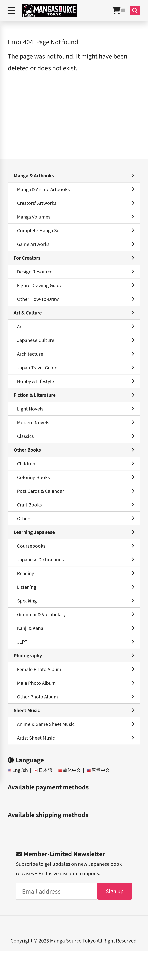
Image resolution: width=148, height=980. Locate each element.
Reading (27, 593)
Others (25, 536)
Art (21, 334)
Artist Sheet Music (37, 766)
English (20, 798)
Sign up (115, 919)
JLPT (23, 665)
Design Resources (37, 277)
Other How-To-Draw (39, 305)
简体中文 (74, 798)
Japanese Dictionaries (42, 579)
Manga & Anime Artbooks (45, 190)
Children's (29, 478)
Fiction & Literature (36, 406)
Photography (29, 679)
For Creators (28, 262)
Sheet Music (28, 737)
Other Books (28, 464)
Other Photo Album (39, 723)
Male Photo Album (38, 708)
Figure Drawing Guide (41, 291)
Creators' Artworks (38, 205)
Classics (26, 449)
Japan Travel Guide (38, 377)
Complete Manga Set (40, 233)
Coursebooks (32, 564)
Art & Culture (29, 320)
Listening (27, 608)
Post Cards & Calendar (42, 507)
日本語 (46, 798)
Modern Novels (34, 435)
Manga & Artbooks (35, 176)
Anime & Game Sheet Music (47, 751)
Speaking (28, 622)
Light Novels (31, 420)
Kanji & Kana (31, 651)
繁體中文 (104, 798)
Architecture (31, 363)
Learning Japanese (36, 550)
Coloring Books (34, 492)
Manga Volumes (35, 219)
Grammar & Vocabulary (43, 636)
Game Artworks (34, 248)
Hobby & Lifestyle (36, 392)
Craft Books (30, 521)
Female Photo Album (40, 694)
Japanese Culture (37, 349)
